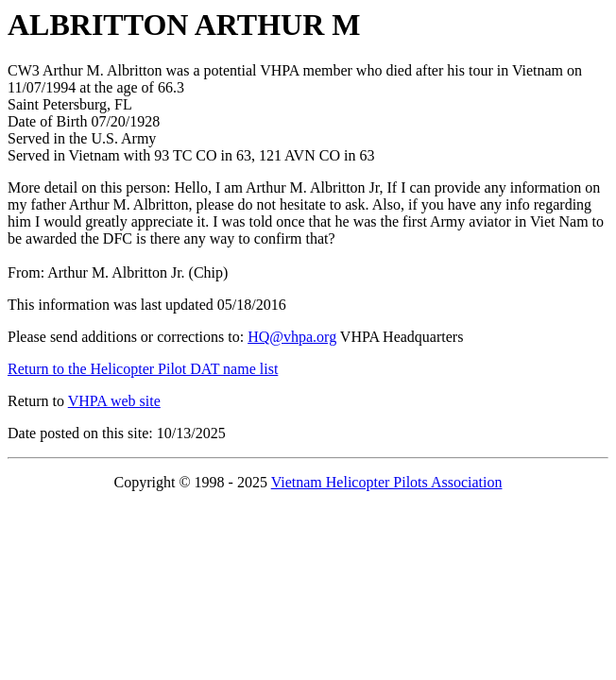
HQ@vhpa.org (292, 337)
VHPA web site (114, 401)
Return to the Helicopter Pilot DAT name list (143, 369)
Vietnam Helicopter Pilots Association (387, 482)
